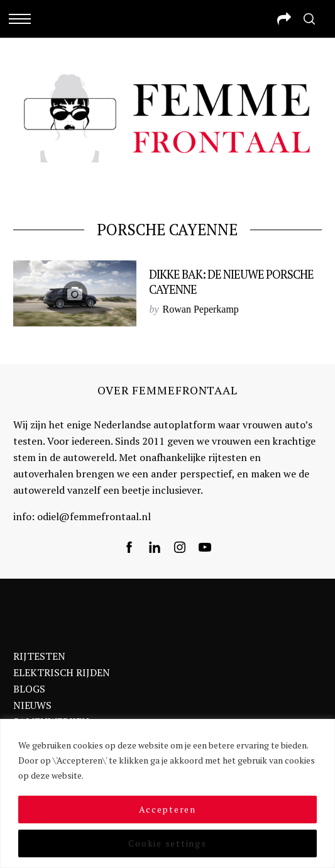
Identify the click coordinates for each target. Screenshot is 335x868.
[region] (167, 793)
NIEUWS (32, 705)
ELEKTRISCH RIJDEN (62, 672)
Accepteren (167, 809)
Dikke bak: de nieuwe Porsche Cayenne (231, 282)
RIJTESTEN (39, 656)
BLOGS (29, 689)
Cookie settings (167, 843)
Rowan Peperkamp (201, 309)
